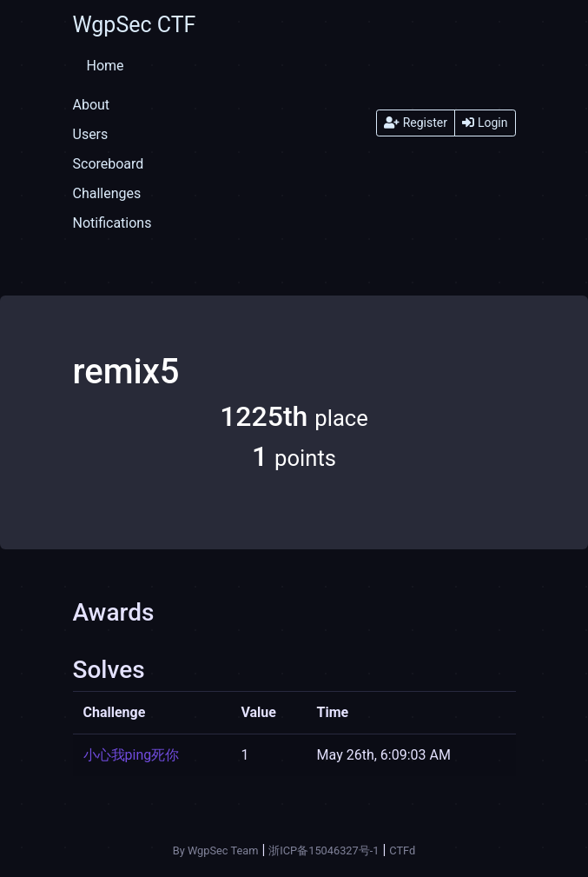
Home (106, 66)
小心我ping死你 (132, 755)
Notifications (112, 223)
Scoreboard (109, 164)
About (92, 105)
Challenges (107, 193)
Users (91, 134)
